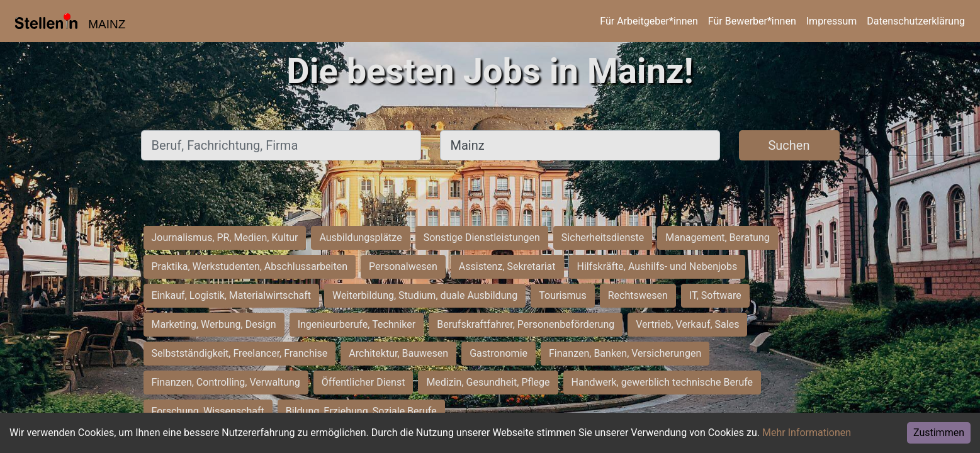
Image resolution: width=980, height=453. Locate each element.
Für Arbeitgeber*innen (649, 21)
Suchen (789, 145)
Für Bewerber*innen (752, 21)
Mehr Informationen (807, 433)
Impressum (832, 21)
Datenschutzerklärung (916, 21)
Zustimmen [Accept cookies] (939, 433)
